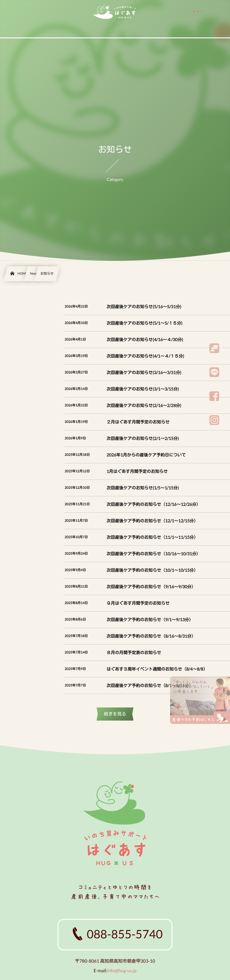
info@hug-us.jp (122, 971)
